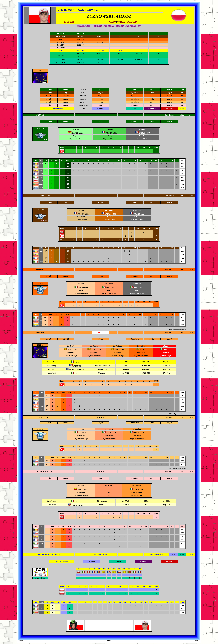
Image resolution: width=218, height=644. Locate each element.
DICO (191, 270)
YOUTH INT (60, 48)
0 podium (135, 96)
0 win (152, 96)
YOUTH (60, 45)
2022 (39, 71)
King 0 (169, 96)
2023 (39, 284)
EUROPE (60, 39)
